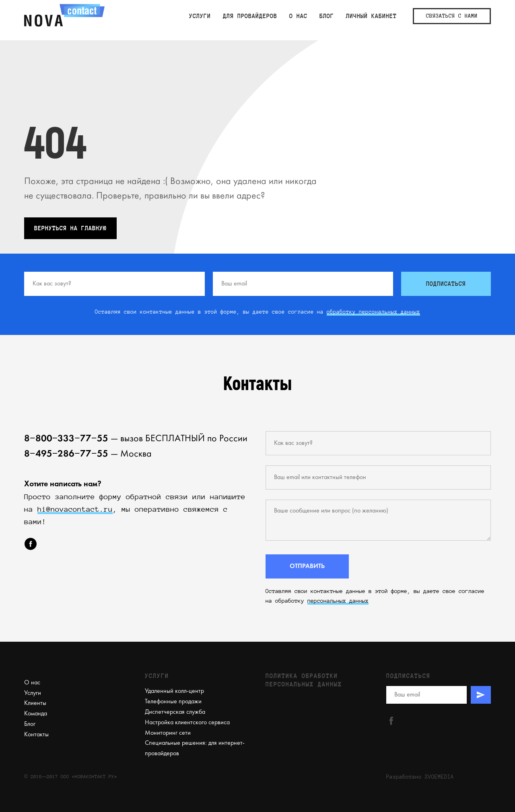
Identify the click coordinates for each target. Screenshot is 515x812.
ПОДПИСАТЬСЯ (446, 284)
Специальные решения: (176, 743)
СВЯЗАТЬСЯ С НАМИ (452, 16)
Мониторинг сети (168, 733)
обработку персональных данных (373, 312)
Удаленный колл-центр (174, 691)
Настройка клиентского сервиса (187, 723)
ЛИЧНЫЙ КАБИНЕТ (371, 16)
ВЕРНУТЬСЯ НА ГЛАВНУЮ (70, 228)
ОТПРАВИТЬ (307, 566)
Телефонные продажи (173, 702)
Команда (36, 714)
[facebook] (31, 544)
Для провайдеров (250, 16)
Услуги (200, 16)
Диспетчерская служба (175, 712)
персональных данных (338, 601)
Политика (282, 676)
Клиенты (35, 703)
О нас (298, 16)
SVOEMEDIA (439, 777)
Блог (327, 16)
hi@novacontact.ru (75, 509)
